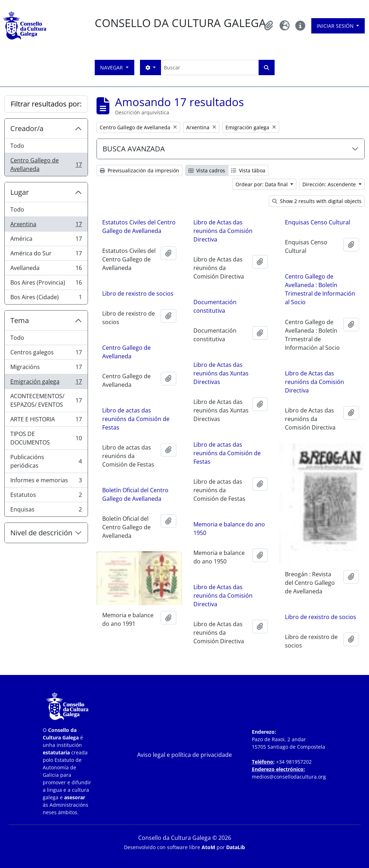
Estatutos (46, 496)
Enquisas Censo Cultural (318, 222)
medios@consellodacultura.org (289, 777)
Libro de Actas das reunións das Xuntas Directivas (221, 373)
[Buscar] (210, 67)
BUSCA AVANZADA (134, 149)
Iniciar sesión (336, 26)
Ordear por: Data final (262, 184)
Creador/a (27, 128)
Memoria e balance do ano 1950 (229, 529)
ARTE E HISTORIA (46, 421)
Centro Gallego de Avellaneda (46, 165)
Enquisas (46, 511)
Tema (20, 320)
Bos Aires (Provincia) (46, 284)
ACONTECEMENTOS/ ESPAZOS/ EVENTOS (46, 400)
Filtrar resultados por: (46, 104)
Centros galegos (46, 354)
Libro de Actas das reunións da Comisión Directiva (223, 231)
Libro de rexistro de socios (138, 298)
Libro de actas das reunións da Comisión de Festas (136, 423)
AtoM (208, 847)
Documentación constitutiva (215, 306)
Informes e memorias (46, 482)
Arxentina (46, 226)
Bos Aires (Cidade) (46, 298)
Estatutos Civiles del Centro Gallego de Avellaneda (139, 227)
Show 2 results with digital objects (317, 201)
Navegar (112, 67)
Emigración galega (46, 383)
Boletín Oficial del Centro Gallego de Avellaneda (135, 499)
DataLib (236, 847)
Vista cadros (207, 170)
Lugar (20, 192)
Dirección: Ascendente (330, 184)
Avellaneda (46, 269)
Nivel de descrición (41, 533)
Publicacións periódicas (46, 461)
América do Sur (46, 255)
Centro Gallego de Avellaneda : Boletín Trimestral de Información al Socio (320, 289)
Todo (17, 146)
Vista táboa (248, 170)
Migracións (46, 368)
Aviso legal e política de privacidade (184, 755)
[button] (269, 26)
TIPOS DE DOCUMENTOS (46, 438)
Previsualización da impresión (139, 170)
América (46, 240)
